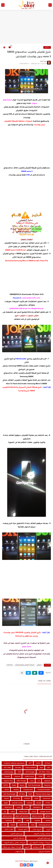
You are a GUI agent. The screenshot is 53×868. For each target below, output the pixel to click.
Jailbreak (47, 781)
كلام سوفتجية (37, 847)
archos (48, 807)
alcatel (39, 803)
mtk (28, 820)
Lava (32, 781)
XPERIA (27, 798)
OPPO (6, 785)
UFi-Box (22, 794)
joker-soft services (22, 816)
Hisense (17, 776)
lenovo (48, 820)
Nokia (14, 785)
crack (19, 807)
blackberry (37, 807)
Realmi (16, 790)
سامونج (47, 47)
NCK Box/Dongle (34, 785)
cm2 (27, 807)
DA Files (18, 767)
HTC (49, 776)
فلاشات (48, 847)
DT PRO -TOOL (45, 772)
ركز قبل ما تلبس (19, 838)
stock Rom (23, 825)
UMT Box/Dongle (9, 794)
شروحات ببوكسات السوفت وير (40, 842)
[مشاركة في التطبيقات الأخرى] (22, 673)
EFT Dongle (30, 772)
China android (30, 767)
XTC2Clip (17, 798)
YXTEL (48, 803)
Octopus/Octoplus (44, 790)
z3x (5, 825)
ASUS (38, 763)
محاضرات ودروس (45, 851)
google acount (45, 812)
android (30, 803)
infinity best (23, 812)
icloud (34, 812)
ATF (30, 763)
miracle (37, 820)
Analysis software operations (14, 763)
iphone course (37, 816)
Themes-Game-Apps (43, 794)
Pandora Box (28, 790)
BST (49, 767)
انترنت (48, 829)
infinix (13, 812)
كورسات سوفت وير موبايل (12, 847)
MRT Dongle (21, 781)
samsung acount (45, 825)
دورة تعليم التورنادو (44, 838)
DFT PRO (8, 767)
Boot (41, 767)
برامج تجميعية (23, 829)
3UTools (48, 763)
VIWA (36, 798)
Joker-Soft (19, 861)
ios (5, 812)
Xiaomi (6, 798)
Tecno (7, 790)
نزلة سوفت (19, 851)
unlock (13, 825)
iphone (48, 816)
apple (6, 803)
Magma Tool (8, 781)
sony (33, 825)
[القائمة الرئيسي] (50, 5)
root (19, 820)
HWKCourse (30, 776)
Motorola (47, 785)
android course (17, 803)
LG (39, 781)
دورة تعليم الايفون (16, 834)
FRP (20, 772)
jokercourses (8, 816)
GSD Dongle (9, 772)
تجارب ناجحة (9, 829)
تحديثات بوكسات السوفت (42, 834)
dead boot (8, 807)
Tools (30, 794)
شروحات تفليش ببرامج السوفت (25, 665)
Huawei (7, 776)
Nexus (22, 785)
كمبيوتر (27, 847)
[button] (41, 673)
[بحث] (3, 5)
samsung (10, 665)
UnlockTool (47, 798)
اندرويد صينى (37, 829)
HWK (41, 776)
